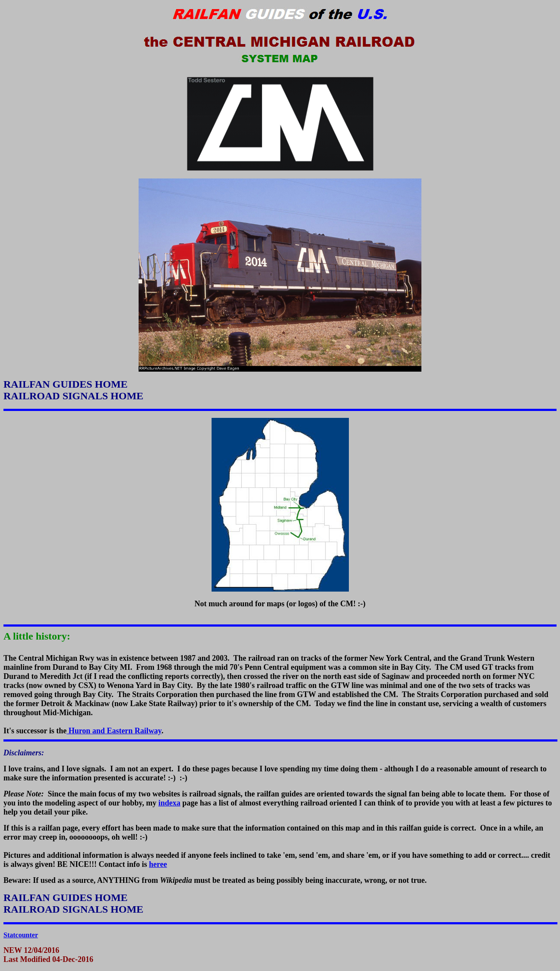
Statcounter (21, 935)
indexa (169, 803)
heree (158, 864)
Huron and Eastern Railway (114, 731)
